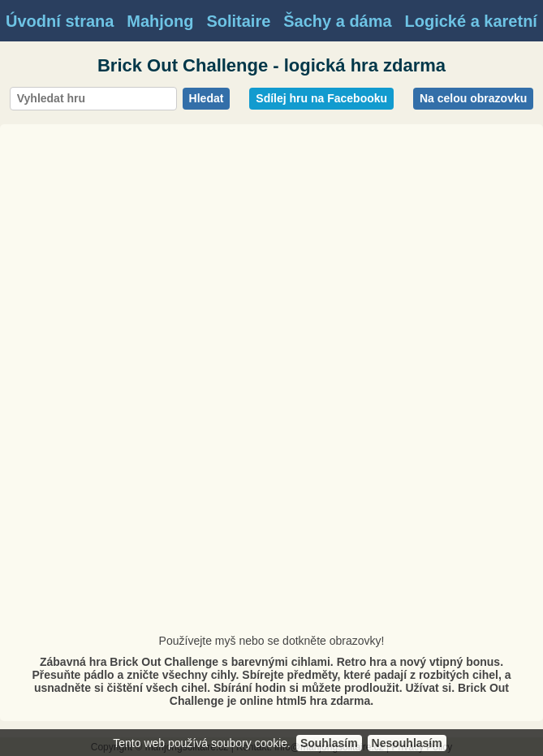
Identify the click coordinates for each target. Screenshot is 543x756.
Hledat (207, 98)
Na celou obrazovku (473, 98)
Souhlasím (329, 743)
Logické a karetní (471, 21)
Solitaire (238, 21)
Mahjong (160, 21)
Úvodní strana (60, 21)
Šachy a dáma (337, 21)
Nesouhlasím (407, 743)
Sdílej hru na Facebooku (321, 98)
